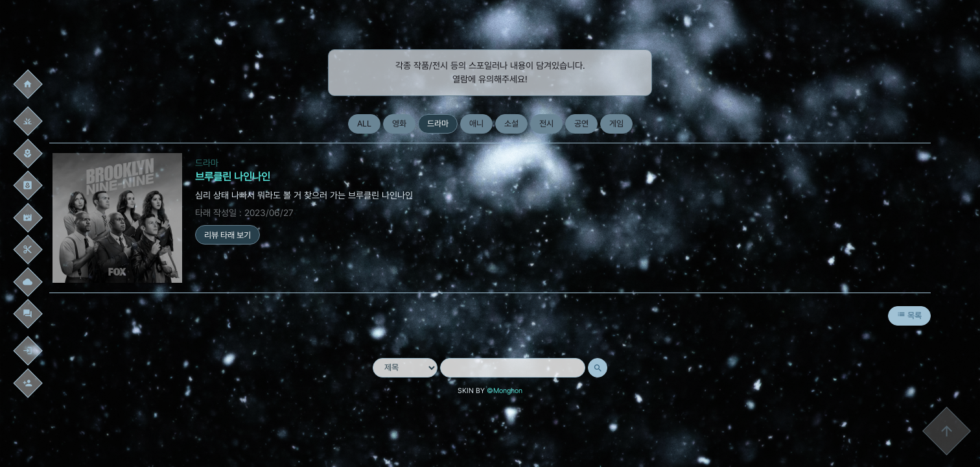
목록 (909, 315)
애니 (476, 124)
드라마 (438, 124)
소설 (511, 124)
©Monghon (505, 391)
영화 (399, 124)
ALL (364, 124)
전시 (546, 124)
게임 (616, 124)
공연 (581, 124)
